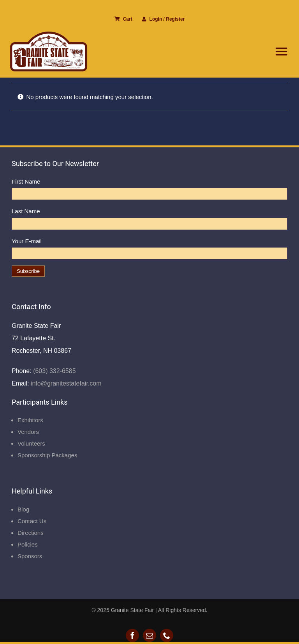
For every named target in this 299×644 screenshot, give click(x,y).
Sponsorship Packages (47, 455)
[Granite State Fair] (49, 34)
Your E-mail (27, 241)
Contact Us (32, 521)
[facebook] (132, 635)
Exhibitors (30, 420)
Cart (123, 19)
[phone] (167, 635)
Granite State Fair (133, 610)
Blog (23, 509)
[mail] (149, 635)
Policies (28, 544)
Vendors (28, 432)
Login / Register (164, 19)
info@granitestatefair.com (65, 383)
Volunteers (31, 443)
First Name (26, 181)
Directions (31, 533)
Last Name (26, 211)
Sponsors (30, 556)
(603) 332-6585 (54, 371)
